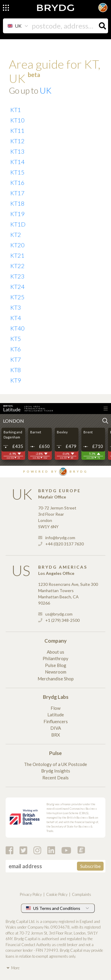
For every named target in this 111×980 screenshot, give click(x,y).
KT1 (16, 110)
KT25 (17, 297)
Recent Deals (55, 778)
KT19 (17, 214)
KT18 (17, 203)
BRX (56, 735)
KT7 (16, 359)
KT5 (16, 339)
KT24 (17, 287)
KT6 (16, 349)
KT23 (17, 276)
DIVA (56, 728)
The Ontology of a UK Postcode (55, 764)
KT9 (16, 380)
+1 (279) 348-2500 (59, 620)
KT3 (16, 307)
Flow (55, 708)
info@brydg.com (57, 538)
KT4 (16, 318)
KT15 (17, 172)
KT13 (17, 151)
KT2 (16, 235)
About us (55, 652)
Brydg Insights (56, 771)
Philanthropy (55, 658)
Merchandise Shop (56, 679)
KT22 (17, 266)
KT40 (17, 328)
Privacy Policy (31, 894)
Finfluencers (56, 721)
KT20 (17, 245)
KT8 (16, 370)
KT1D (18, 224)
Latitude (56, 715)
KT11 (17, 130)
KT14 (17, 162)
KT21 (17, 255)
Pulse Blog (56, 665)
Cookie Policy (57, 894)
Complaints (82, 894)
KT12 (17, 141)
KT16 (17, 183)
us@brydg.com (55, 614)
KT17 (17, 193)
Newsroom (56, 672)
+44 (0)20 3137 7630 (61, 544)
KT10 (17, 120)
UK (46, 90)
